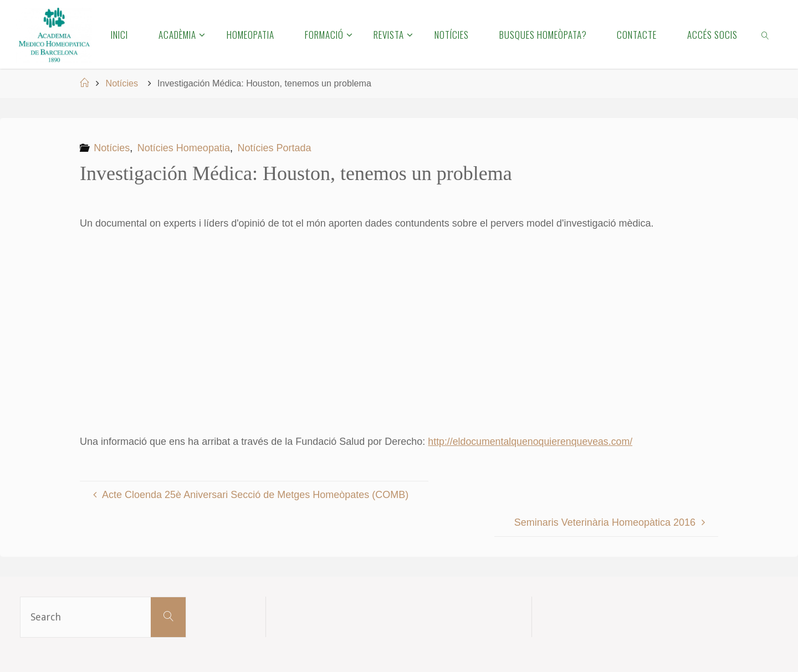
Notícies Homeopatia (184, 148)
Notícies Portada (275, 148)
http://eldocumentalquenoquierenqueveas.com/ (531, 442)
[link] (766, 34)
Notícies (122, 83)
